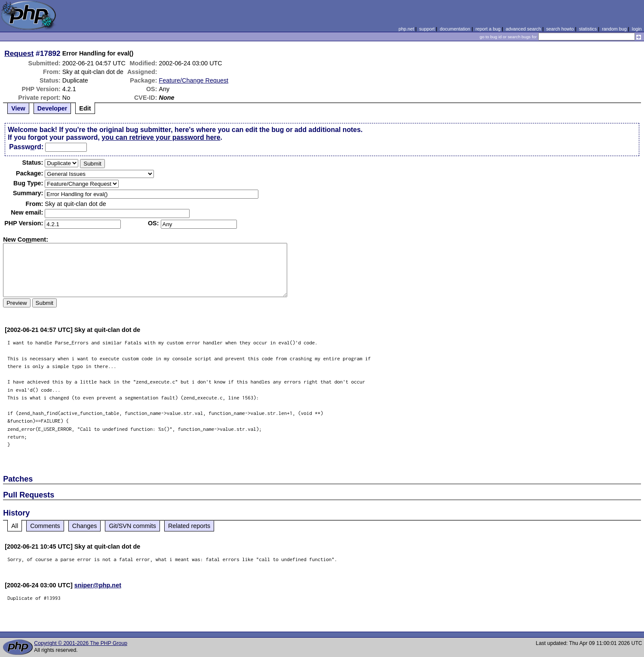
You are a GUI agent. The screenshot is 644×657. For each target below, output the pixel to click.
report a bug (488, 29)
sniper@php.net (98, 585)
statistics (588, 29)
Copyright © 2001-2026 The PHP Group (81, 643)
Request (19, 53)
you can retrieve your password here (161, 137)
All (15, 526)
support (427, 29)
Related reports (189, 526)
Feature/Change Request (194, 80)
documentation (455, 29)
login (637, 29)
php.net (406, 29)
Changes (85, 526)
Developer (52, 108)
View (18, 108)
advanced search (523, 29)
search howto (560, 29)
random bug (614, 29)
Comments (45, 526)
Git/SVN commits (132, 526)
